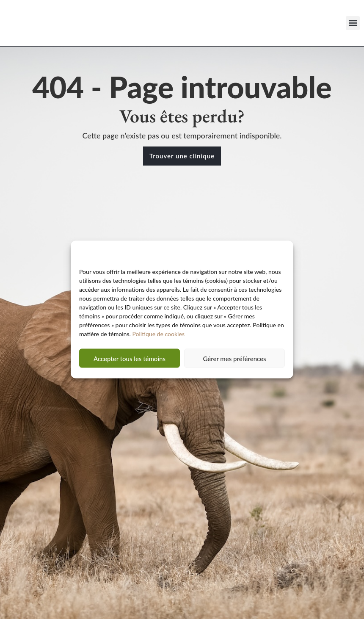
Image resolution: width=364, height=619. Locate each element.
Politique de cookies (158, 337)
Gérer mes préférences (234, 362)
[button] (353, 23)
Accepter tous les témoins (130, 362)
